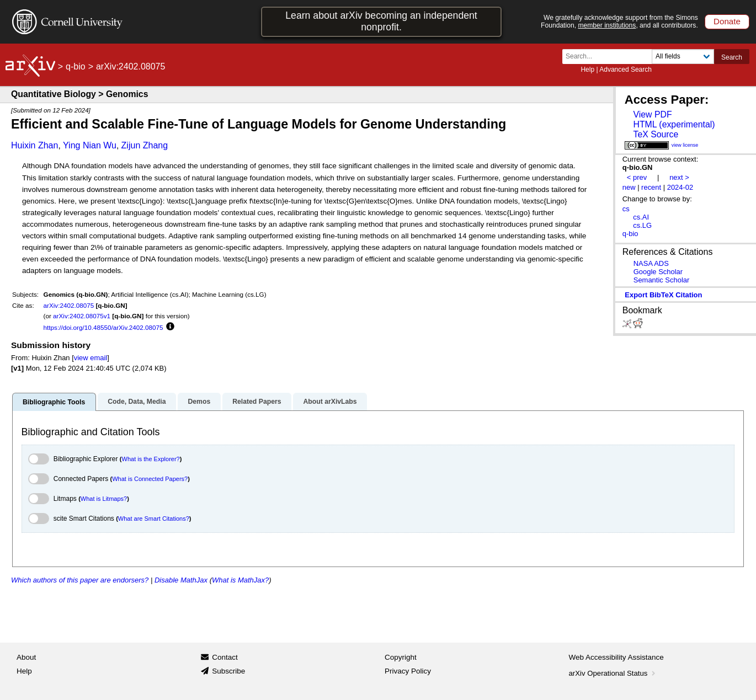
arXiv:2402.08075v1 (82, 316)
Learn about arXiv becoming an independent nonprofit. (381, 21)
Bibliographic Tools (54, 402)
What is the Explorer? (151, 459)
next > (679, 177)
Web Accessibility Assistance (616, 657)
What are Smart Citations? (154, 519)
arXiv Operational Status (613, 673)
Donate (727, 21)
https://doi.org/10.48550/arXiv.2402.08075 (103, 327)
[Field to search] (683, 57)
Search (732, 57)
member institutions (607, 25)
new (629, 187)
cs (626, 209)
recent (651, 187)
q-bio (76, 66)
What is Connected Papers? (150, 479)
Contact (225, 657)
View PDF (652, 114)
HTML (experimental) (674, 124)
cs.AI (641, 217)
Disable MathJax (181, 580)
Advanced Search (625, 70)
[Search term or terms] (610, 57)
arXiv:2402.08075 (69, 305)
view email (90, 358)
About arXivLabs (330, 402)
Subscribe (228, 671)
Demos (199, 402)
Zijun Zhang (145, 145)
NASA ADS (651, 263)
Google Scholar (658, 272)
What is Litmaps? (104, 499)
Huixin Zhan (34, 145)
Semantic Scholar (662, 280)
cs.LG (642, 225)
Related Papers (257, 402)
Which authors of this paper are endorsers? (80, 580)
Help (587, 70)
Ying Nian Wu (90, 145)
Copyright (401, 657)
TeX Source (656, 134)
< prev (637, 177)
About (26, 657)
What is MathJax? (240, 580)
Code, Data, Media (137, 402)
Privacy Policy (408, 671)
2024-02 (680, 187)
